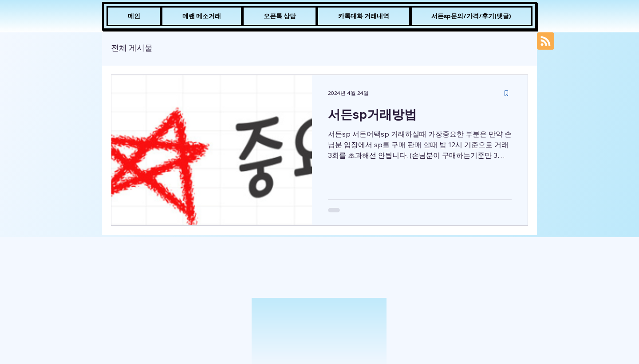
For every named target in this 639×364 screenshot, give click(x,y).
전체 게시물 (132, 48)
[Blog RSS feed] (546, 41)
